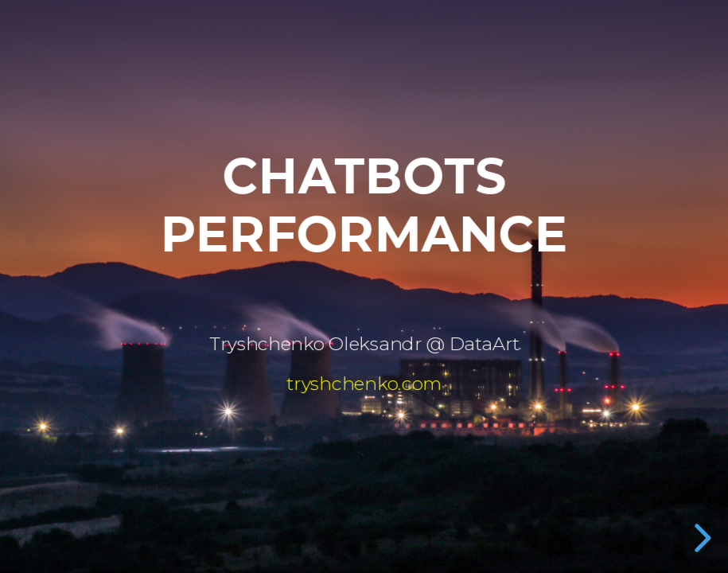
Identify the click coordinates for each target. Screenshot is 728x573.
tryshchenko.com (364, 383)
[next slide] (700, 538)
